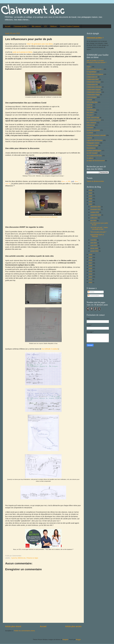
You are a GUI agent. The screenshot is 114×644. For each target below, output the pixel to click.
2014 (91, 271)
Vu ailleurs (90, 158)
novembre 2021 (96, 209)
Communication (92, 97)
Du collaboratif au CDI (94, 120)
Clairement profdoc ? (21, 26)
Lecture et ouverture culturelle (96, 135)
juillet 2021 (94, 218)
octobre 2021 (95, 212)
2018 (91, 260)
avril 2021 (94, 243)
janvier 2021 (95, 251)
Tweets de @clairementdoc (95, 181)
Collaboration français (94, 82)
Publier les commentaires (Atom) (24, 631)
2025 (91, 193)
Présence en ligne (32, 558)
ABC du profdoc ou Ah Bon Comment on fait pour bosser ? (97, 62)
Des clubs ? (90, 112)
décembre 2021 (96, 207)
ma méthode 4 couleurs (50, 349)
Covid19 (89, 100)
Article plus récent (13, 626)
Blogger (78, 640)
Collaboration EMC (93, 79)
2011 (91, 280)
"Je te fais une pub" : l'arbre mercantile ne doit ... (99, 228)
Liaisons (89, 138)
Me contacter (36, 26)
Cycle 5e (89, 105)
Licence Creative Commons (70, 26)
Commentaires (93, 296)
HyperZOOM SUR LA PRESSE (97, 236)
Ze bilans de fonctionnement (96, 161)
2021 (91, 204)
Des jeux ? (90, 115)
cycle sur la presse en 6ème (23, 52)
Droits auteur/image (93, 118)
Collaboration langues (94, 90)
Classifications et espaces (95, 74)
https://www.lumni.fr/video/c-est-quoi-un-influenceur (43, 217)
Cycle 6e (14, 558)
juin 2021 (94, 221)
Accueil (8, 26)
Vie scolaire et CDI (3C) (94, 156)
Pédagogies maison (93, 143)
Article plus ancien (73, 626)
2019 (91, 257)
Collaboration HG (92, 85)
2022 (91, 202)
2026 (91, 190)
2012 (91, 277)
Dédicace (53, 26)
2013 (91, 274)
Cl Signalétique (91, 72)
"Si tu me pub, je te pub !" (98, 232)
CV (46, 26)
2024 (91, 196)
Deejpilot (65, 640)
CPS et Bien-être (92, 102)
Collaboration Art (92, 77)
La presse (90, 133)
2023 (91, 199)
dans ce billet (66, 181)
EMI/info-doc (22, 558)
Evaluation (90, 128)
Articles (91, 292)
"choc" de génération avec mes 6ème (40, 44)
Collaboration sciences (94, 92)
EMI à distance (91, 123)
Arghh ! (89, 67)
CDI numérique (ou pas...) (95, 69)
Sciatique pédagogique (94, 151)
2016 (91, 266)
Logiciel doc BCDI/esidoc (95, 140)
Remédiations (91, 148)
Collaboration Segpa (93, 95)
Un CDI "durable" (92, 153)
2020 (91, 255)
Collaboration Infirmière (94, 87)
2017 (91, 263)
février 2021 (95, 248)
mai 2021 (94, 240)
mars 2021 (94, 246)
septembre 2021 (96, 215)
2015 (91, 269)
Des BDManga (91, 110)
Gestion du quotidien (93, 130)
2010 (91, 283)
